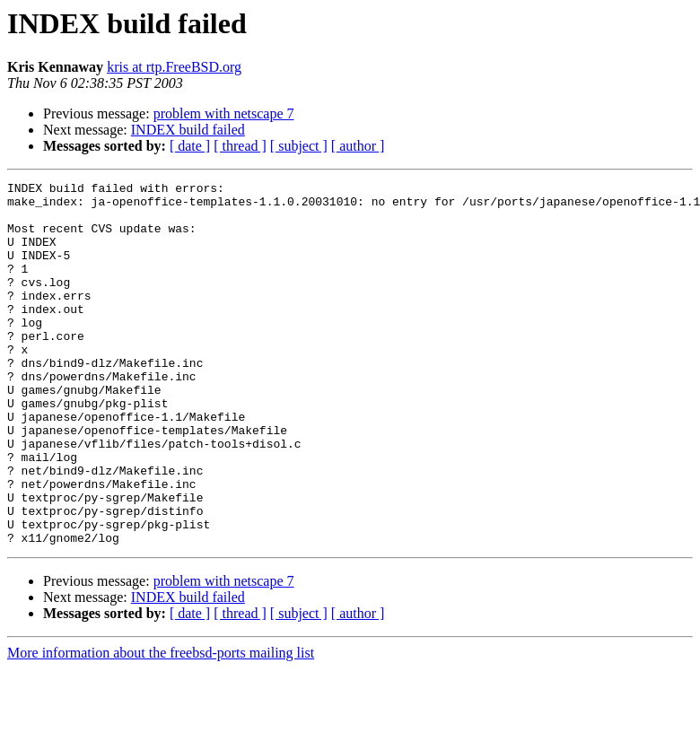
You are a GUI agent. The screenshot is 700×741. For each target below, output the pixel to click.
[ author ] (358, 146)
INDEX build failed (188, 130)
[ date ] (190, 146)
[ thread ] (240, 146)
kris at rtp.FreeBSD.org (174, 67)
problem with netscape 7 (224, 113)
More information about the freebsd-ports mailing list (161, 725)
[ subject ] (299, 146)
